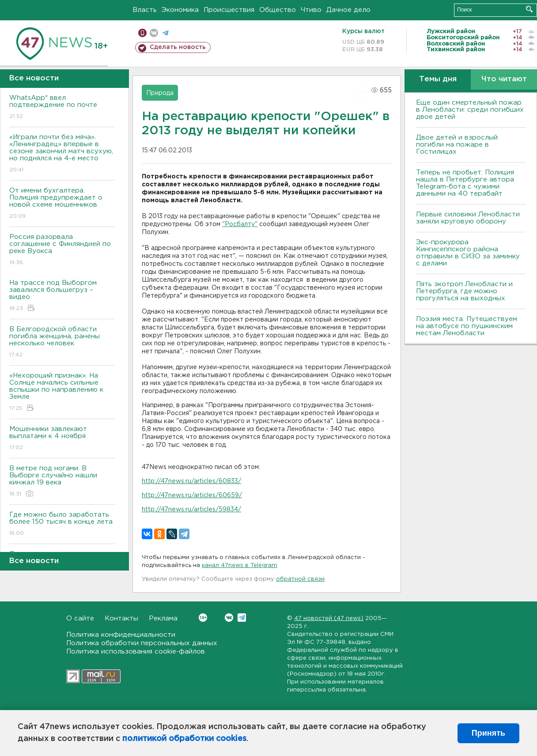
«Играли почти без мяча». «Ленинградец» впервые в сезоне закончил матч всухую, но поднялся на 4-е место (62, 154)
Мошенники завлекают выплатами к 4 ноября (62, 439)
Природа (160, 93)
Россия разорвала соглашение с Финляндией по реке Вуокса (62, 250)
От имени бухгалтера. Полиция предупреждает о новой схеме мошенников (62, 204)
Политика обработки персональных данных (142, 643)
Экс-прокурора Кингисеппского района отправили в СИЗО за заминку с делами (468, 253)
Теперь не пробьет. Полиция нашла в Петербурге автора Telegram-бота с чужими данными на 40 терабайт (465, 183)
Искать (529, 9)
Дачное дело (348, 10)
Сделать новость (178, 47)
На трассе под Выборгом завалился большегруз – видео (62, 296)
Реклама (163, 618)
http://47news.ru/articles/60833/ (191, 481)
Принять (488, 733)
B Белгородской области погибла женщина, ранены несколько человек (62, 342)
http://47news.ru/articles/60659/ (192, 495)
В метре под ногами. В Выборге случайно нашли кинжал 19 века (62, 482)
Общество (278, 10)
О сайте (80, 618)
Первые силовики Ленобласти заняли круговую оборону (468, 218)
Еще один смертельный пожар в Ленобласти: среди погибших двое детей (470, 110)
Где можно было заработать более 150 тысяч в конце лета (62, 524)
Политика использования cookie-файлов (136, 652)
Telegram (242, 618)
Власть (145, 10)
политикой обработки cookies (184, 739)
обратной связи (300, 579)
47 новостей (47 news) (329, 618)
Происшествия (229, 10)
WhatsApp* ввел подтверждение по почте (62, 108)
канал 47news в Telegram (240, 565)
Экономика (180, 10)
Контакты (121, 618)
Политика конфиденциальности (121, 635)
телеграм (165, 33)
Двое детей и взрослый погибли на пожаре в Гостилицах (457, 145)
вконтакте (154, 33)
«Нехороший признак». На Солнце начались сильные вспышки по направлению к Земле (62, 392)
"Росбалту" (240, 224)
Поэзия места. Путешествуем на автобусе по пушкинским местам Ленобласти (467, 326)
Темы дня (438, 79)
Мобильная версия (142, 33)
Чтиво (311, 10)
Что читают (504, 79)
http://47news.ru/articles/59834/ (191, 510)
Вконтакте (203, 618)
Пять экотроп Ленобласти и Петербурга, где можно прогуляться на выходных (464, 291)
